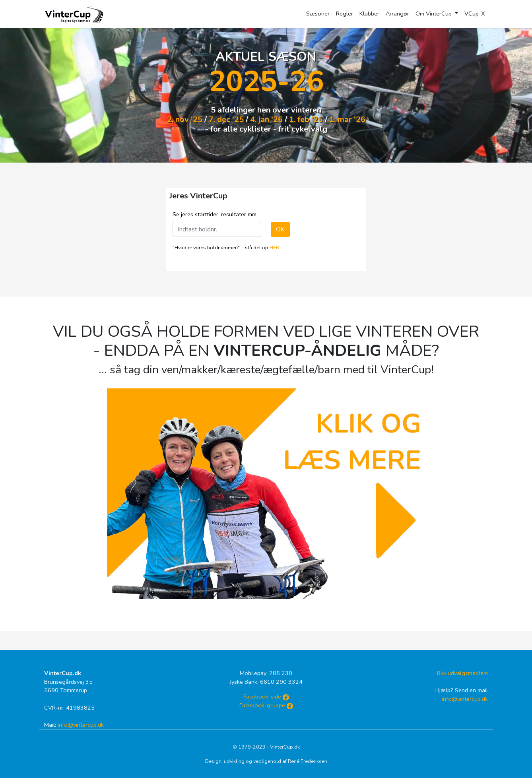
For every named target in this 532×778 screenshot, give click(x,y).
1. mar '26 (347, 119)
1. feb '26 (306, 119)
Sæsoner (318, 14)
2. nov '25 (185, 119)
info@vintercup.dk (81, 725)
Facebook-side (266, 697)
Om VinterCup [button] (434, 14)
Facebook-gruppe (266, 705)
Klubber (369, 14)
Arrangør (397, 14)
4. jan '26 (266, 119)
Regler (345, 14)
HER (274, 247)
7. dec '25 (226, 119)
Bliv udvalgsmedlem (462, 673)
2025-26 (266, 81)
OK (280, 229)
